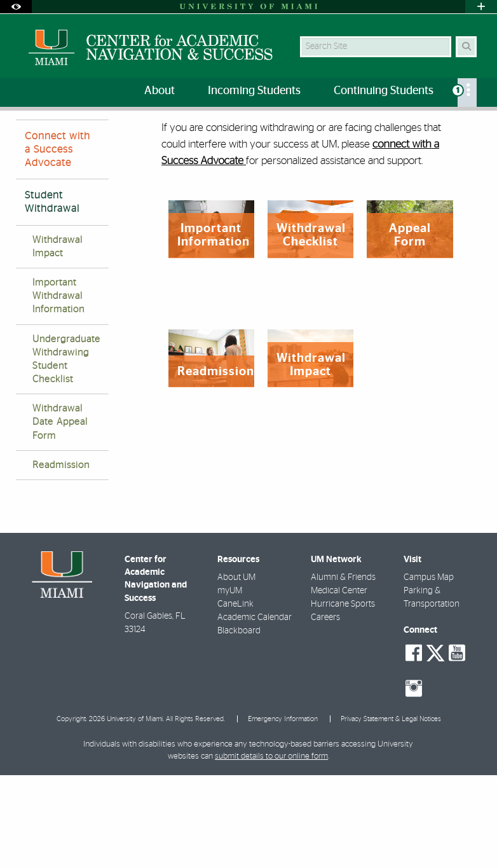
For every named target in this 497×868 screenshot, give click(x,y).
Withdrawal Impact (58, 340)
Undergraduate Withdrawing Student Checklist (66, 452)
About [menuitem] (160, 91)
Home (27, 136)
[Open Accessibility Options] (16, 7)
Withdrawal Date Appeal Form (60, 515)
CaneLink (235, 697)
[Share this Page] (476, 129)
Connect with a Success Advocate (58, 242)
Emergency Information (283, 812)
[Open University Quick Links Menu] (481, 7)
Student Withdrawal (52, 295)
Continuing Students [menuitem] (384, 91)
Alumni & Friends (343, 670)
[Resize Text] (451, 129)
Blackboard (239, 724)
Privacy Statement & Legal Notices (391, 812)
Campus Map (429, 670)
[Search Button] (466, 47)
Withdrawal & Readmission (195, 137)
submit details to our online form (271, 849)
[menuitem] (467, 93)
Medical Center (339, 684)
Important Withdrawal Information (58, 389)
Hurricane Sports (343, 697)
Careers (325, 710)
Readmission (61, 558)
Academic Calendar (255, 710)
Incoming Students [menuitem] (254, 91)
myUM (230, 684)
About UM (236, 670)
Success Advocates (92, 136)
